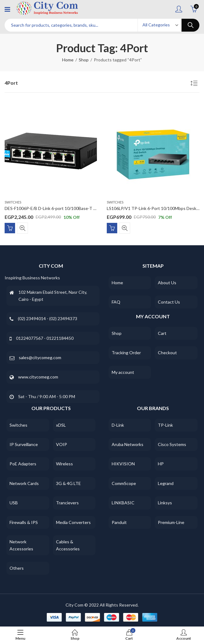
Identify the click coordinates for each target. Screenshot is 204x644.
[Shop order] (195, 84)
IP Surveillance (24, 444)
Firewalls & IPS (24, 522)
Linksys (165, 503)
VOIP (62, 444)
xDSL (61, 425)
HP (161, 464)
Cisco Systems (172, 444)
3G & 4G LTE (68, 483)
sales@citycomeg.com (40, 357)
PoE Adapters (23, 464)
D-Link (118, 425)
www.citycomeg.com (38, 377)
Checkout (167, 353)
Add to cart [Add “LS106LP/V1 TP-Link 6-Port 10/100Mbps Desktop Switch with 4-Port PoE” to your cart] (112, 228)
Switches (13, 202)
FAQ (116, 302)
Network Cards (24, 483)
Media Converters (73, 522)
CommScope (124, 483)
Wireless (64, 464)
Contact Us (169, 302)
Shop (84, 60)
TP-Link (165, 425)
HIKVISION (123, 464)
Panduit (119, 522)
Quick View (22, 228)
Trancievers (67, 503)
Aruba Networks (128, 444)
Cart (162, 333)
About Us (167, 283)
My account (123, 372)
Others (17, 568)
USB (14, 503)
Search (190, 25)
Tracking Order (126, 353)
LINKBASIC (123, 503)
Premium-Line (171, 522)
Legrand (166, 483)
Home (68, 60)
